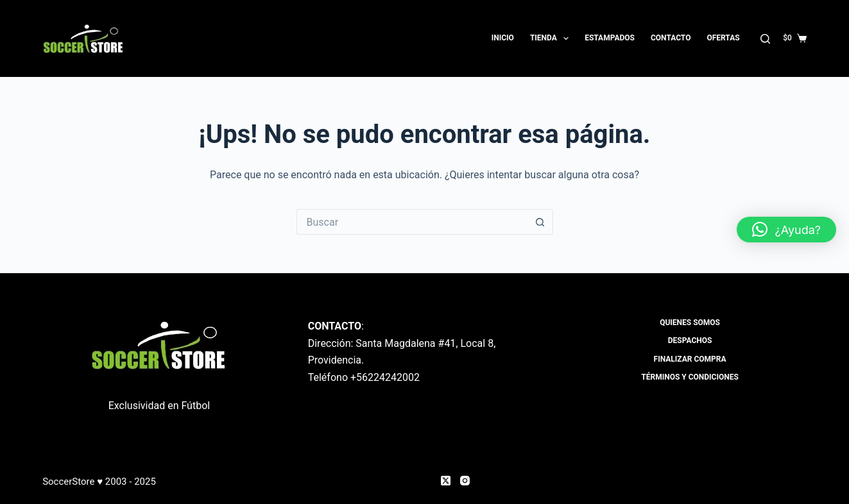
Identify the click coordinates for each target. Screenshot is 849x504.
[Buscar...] (412, 222)
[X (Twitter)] (446, 481)
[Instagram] (465, 481)
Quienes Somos (690, 323)
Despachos (690, 340)
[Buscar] (765, 39)
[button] (787, 230)
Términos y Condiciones (690, 377)
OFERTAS (723, 38)
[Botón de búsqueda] (540, 222)
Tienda (552, 38)
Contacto (671, 38)
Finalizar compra (690, 359)
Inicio (503, 38)
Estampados (610, 38)
